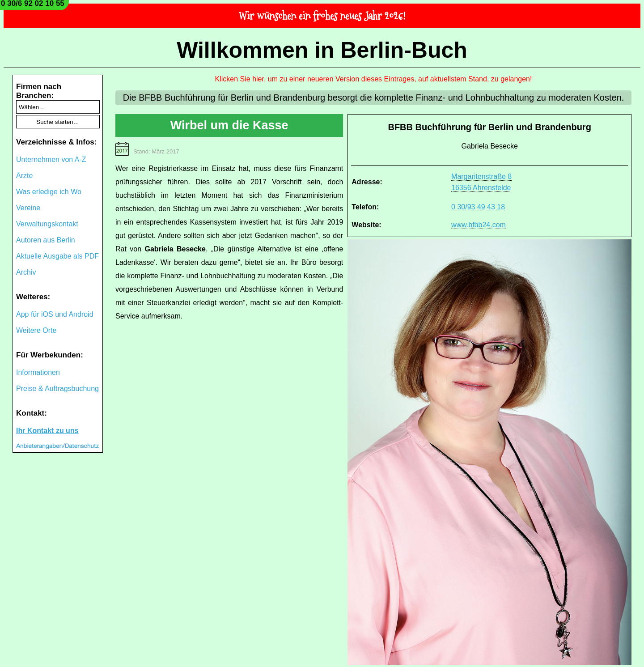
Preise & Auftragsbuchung (57, 389)
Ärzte (24, 176)
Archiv (26, 272)
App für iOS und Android (55, 314)
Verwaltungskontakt (47, 224)
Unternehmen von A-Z (51, 159)
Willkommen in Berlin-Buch (322, 50)
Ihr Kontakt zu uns (47, 431)
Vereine (28, 208)
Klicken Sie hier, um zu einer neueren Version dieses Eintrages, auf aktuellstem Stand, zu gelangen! (374, 79)
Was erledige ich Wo (49, 192)
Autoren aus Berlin (46, 240)
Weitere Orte (36, 330)
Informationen (38, 372)
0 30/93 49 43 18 (478, 207)
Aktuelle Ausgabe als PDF (57, 256)
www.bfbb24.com (479, 225)
